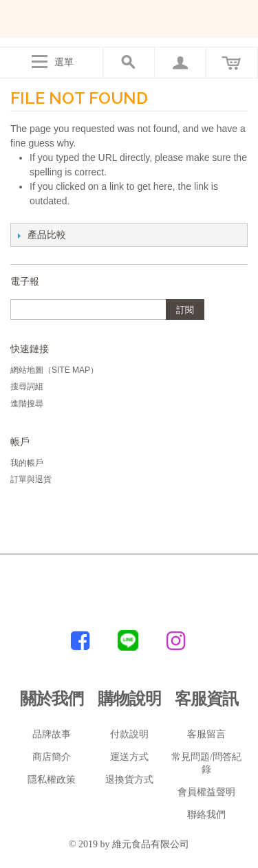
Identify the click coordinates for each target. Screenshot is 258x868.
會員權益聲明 (206, 792)
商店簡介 (52, 757)
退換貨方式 (129, 780)
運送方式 (129, 757)
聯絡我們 (206, 815)
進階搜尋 (27, 404)
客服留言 (206, 734)
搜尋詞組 (27, 387)
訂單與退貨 (31, 479)
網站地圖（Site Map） (54, 370)
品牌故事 (52, 734)
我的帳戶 (27, 463)
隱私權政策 (52, 780)
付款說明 (129, 734)
